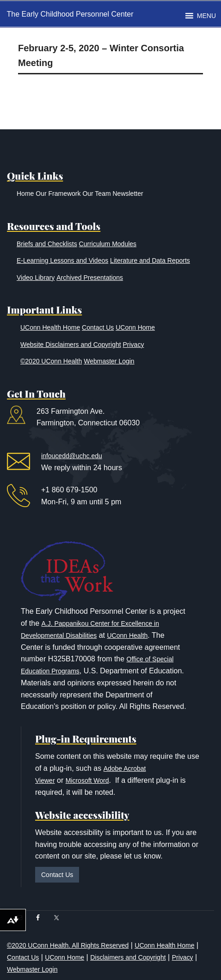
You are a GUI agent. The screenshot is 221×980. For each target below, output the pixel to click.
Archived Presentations (90, 278)
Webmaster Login (109, 361)
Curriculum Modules (108, 244)
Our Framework (58, 194)
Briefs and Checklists (47, 244)
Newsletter (128, 194)
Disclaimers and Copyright (128, 957)
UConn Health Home (50, 327)
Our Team (96, 194)
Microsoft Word (87, 780)
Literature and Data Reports (150, 260)
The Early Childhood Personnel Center (70, 14)
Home (25, 194)
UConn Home (135, 327)
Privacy (134, 345)
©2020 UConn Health (51, 361)
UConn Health (127, 635)
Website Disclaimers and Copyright (71, 345)
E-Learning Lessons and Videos (62, 260)
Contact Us (98, 327)
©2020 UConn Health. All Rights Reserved (68, 945)
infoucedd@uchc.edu (72, 456)
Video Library (36, 278)
